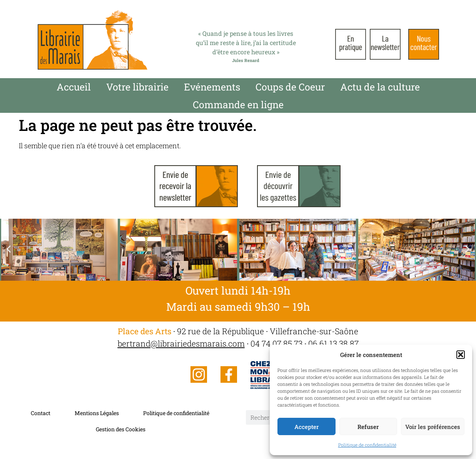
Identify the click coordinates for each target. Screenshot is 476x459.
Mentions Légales (97, 413)
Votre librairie (137, 87)
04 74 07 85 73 (276, 343)
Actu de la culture (380, 87)
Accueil (74, 87)
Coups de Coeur (290, 87)
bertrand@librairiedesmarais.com (181, 343)
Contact (41, 413)
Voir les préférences (433, 427)
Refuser (368, 427)
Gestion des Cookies (121, 429)
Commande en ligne (238, 105)
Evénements (212, 87)
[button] (461, 355)
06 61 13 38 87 (333, 343)
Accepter (306, 427)
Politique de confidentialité (367, 445)
